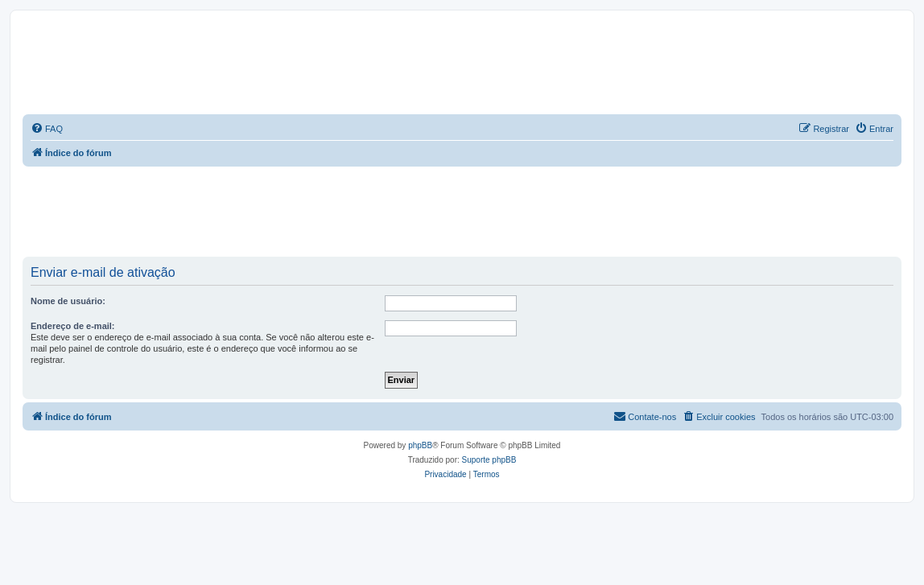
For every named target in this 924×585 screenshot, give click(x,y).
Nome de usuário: (68, 301)
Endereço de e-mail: (73, 326)
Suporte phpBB (489, 460)
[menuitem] (47, 129)
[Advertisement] (316, 211)
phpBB (420, 445)
